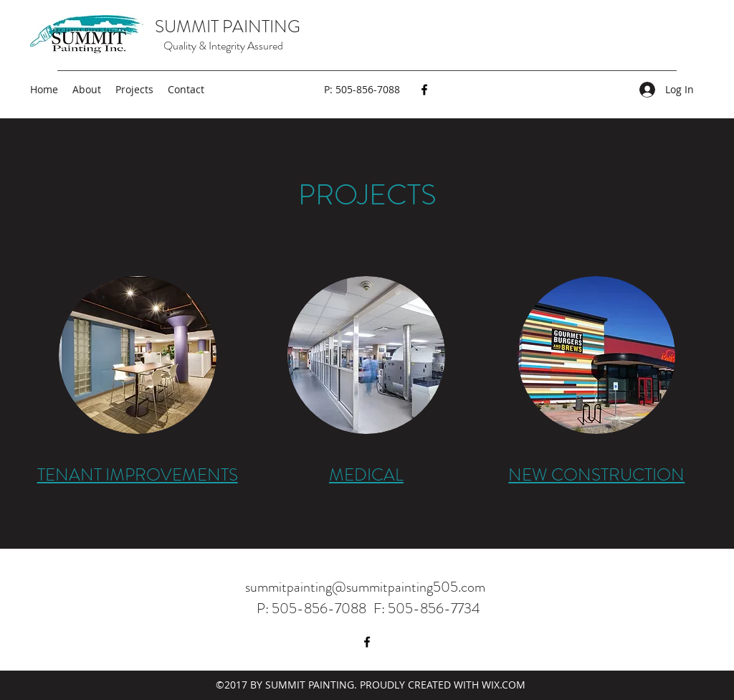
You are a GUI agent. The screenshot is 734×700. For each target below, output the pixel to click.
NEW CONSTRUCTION (596, 475)
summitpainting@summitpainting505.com (365, 587)
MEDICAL (366, 475)
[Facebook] (424, 90)
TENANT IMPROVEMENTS (138, 475)
